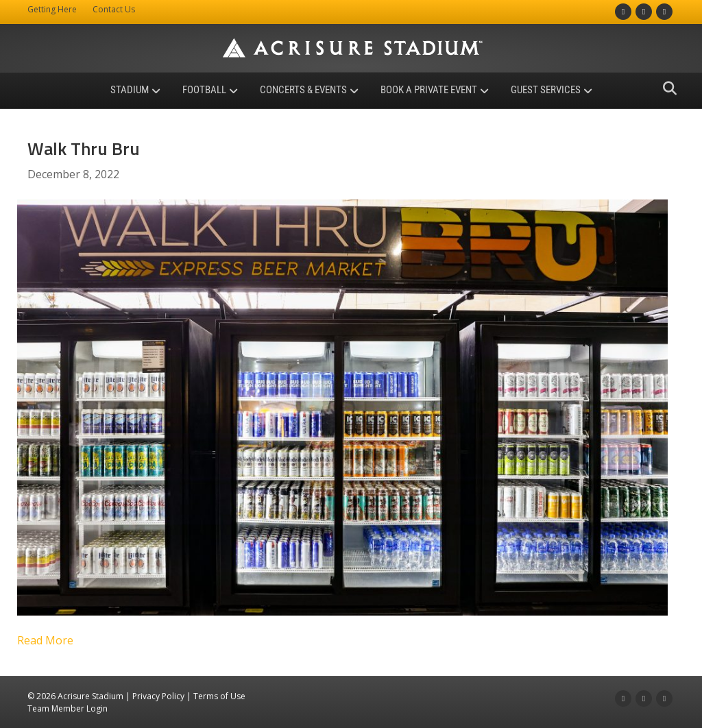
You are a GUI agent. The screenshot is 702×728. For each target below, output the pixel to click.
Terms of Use (219, 696)
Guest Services (546, 90)
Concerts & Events (303, 90)
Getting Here (52, 9)
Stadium (130, 90)
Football (204, 90)
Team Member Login (68, 708)
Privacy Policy (158, 696)
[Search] (666, 88)
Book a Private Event (429, 90)
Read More (45, 640)
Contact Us (114, 9)
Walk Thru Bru (84, 148)
